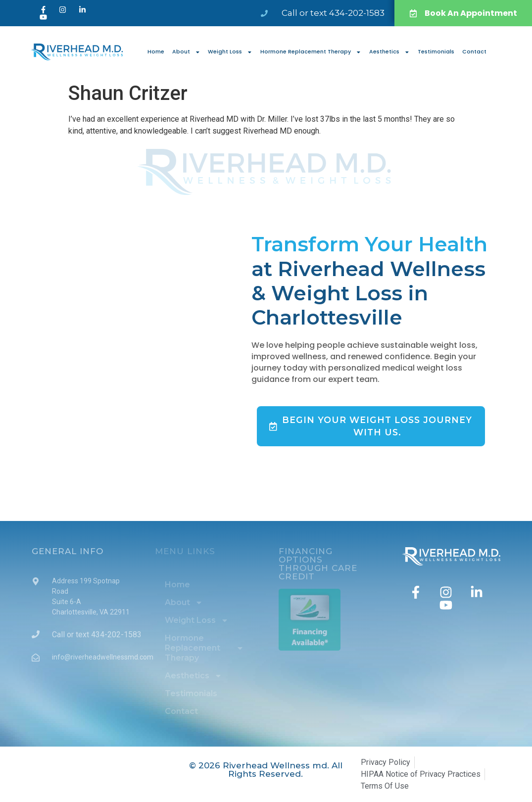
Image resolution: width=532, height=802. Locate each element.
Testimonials (436, 52)
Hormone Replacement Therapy (311, 52)
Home (156, 52)
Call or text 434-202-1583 (333, 13)
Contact (474, 52)
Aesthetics (389, 52)
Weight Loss (230, 52)
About (186, 52)
